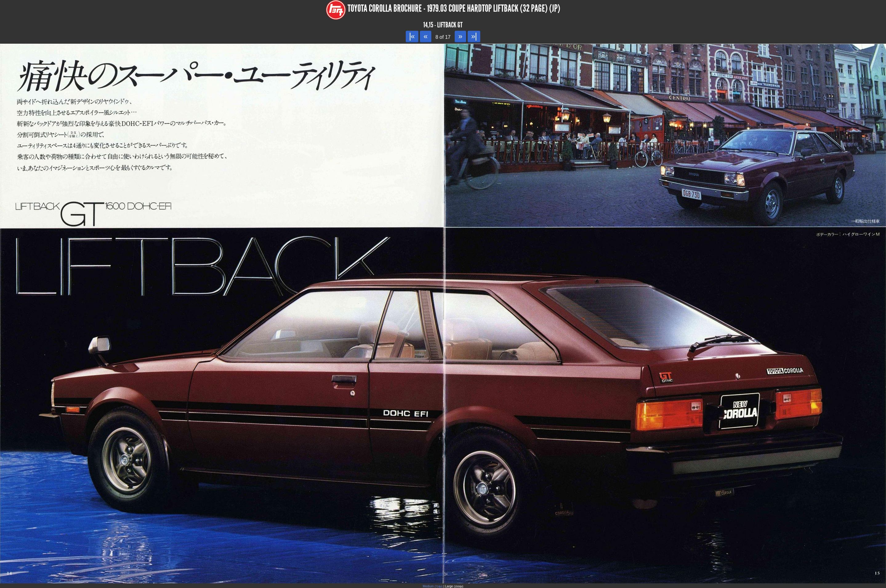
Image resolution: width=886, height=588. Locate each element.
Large (454, 586)
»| (474, 36)
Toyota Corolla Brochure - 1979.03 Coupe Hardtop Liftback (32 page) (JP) (454, 8)
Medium (433, 586)
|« (412, 36)
